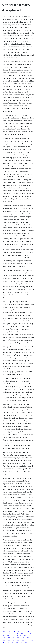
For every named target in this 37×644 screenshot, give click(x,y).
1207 (18, 640)
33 (17, 636)
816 (31, 633)
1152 (4, 633)
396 (17, 633)
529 (32, 640)
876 (27, 640)
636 (13, 642)
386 (9, 640)
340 (4, 642)
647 (13, 638)
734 (9, 633)
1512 (23, 631)
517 (19, 631)
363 (23, 640)
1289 (13, 636)
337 (22, 642)
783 (8, 642)
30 (13, 633)
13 (21, 636)
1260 (9, 631)
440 (17, 642)
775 (25, 636)
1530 (14, 631)
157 (13, 640)
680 (26, 642)
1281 (4, 638)
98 (8, 636)
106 (27, 633)
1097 (4, 640)
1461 (22, 633)
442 (4, 631)
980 (9, 638)
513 (18, 638)
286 (28, 631)
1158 (23, 638)
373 (29, 636)
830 (4, 636)
